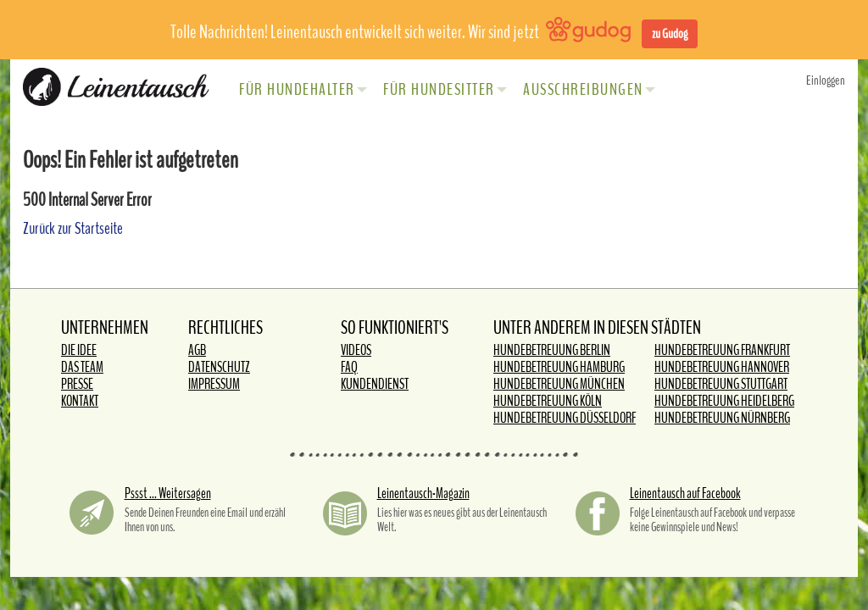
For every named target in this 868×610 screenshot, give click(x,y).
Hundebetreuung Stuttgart (721, 384)
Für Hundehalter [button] (303, 89)
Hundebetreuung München (559, 384)
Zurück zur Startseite (73, 228)
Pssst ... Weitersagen (168, 494)
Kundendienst (375, 384)
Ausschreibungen (589, 89)
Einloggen (826, 80)
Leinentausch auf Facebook (685, 494)
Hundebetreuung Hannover (722, 367)
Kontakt (80, 401)
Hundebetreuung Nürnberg (722, 418)
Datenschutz (219, 367)
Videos (356, 350)
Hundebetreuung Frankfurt (722, 350)
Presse (77, 384)
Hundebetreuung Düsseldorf (565, 418)
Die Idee (79, 350)
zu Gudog (670, 34)
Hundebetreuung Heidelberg (724, 401)
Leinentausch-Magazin (423, 494)
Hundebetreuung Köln (548, 401)
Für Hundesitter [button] (445, 89)
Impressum (214, 384)
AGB (197, 350)
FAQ (349, 367)
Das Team (82, 367)
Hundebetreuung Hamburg (559, 367)
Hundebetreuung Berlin (552, 350)
